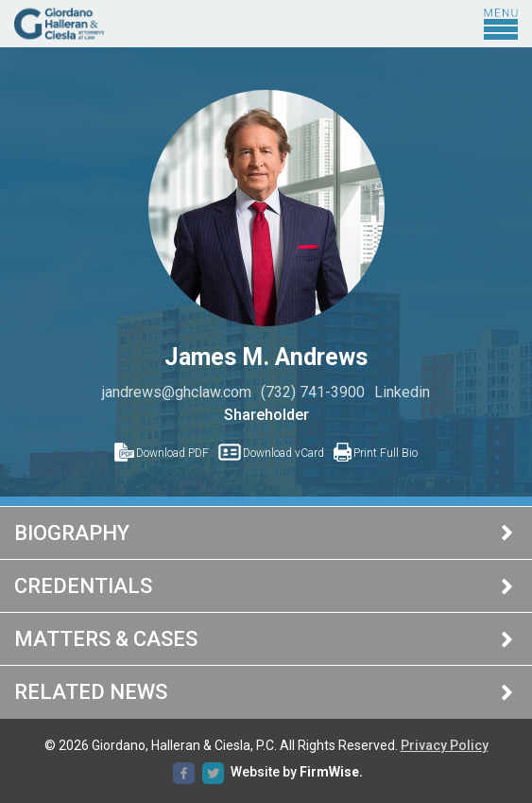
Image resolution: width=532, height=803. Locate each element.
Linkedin (402, 392)
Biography (72, 533)
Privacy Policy (445, 745)
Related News (91, 692)
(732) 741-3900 (313, 392)
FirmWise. (331, 772)
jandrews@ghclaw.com (177, 392)
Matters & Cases (106, 639)
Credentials (83, 586)
